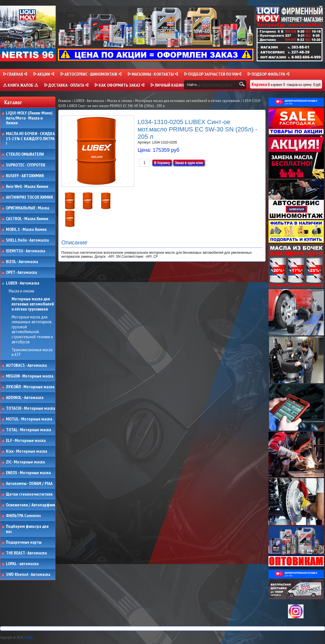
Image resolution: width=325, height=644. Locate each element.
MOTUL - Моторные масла (29, 419)
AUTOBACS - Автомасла (26, 365)
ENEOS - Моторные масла (28, 473)
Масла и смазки (21, 291)
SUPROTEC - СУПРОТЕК (26, 165)
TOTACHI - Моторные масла (31, 408)
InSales (29, 637)
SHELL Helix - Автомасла (27, 240)
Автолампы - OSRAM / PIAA (29, 483)
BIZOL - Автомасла (22, 262)
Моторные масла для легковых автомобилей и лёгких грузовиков (33, 304)
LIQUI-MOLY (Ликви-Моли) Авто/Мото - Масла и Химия (30, 118)
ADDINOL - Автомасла (25, 398)
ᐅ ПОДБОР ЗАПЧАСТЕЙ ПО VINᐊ (213, 74)
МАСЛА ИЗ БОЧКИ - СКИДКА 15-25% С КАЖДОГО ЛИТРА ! (30, 139)
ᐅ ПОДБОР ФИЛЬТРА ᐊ (268, 74)
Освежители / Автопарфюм (31, 505)
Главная (65, 101)
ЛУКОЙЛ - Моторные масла (30, 387)
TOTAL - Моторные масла (29, 430)
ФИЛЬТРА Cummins (23, 516)
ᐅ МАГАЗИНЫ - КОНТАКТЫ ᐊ (153, 74)
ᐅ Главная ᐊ (15, 74)
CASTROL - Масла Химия (27, 219)
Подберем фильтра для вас (27, 529)
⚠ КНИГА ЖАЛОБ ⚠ (20, 85)
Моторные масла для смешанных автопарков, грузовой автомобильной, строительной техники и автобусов (32, 329)
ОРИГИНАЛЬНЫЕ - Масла (28, 208)
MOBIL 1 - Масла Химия (26, 229)
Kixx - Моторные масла (27, 451)
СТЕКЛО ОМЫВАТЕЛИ (25, 154)
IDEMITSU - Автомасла (26, 251)
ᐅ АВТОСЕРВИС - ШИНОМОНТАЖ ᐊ (91, 74)
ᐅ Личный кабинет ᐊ (171, 85)
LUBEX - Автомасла (23, 283)
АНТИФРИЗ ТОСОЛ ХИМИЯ (29, 197)
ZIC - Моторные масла (25, 462)
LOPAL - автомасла (22, 564)
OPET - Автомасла (21, 272)
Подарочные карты (24, 542)
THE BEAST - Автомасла (26, 553)
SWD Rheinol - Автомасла (28, 574)
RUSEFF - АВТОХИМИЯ (25, 176)
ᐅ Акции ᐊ (44, 74)
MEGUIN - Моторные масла (30, 376)
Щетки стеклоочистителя (29, 494)
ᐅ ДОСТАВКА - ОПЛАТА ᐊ (66, 85)
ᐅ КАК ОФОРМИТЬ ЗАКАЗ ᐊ (119, 85)
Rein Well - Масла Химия (27, 187)
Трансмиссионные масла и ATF (32, 352)
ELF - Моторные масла (26, 441)
